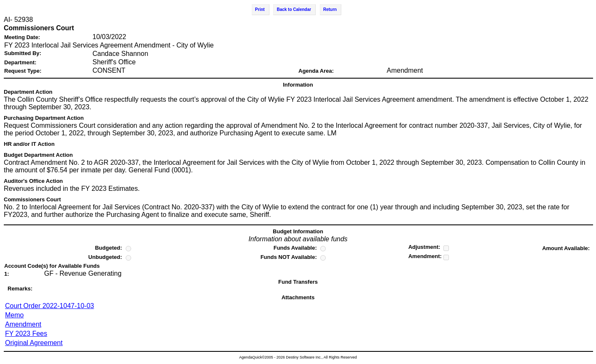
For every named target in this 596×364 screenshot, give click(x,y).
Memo (14, 315)
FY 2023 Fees (26, 334)
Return (330, 9)
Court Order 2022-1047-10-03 (50, 306)
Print (260, 9)
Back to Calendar (294, 9)
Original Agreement (34, 343)
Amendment (23, 324)
